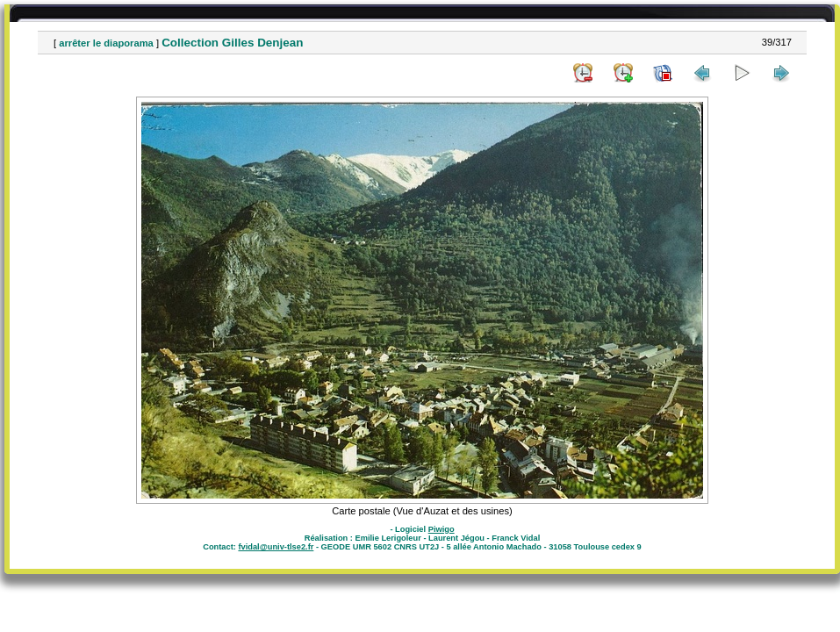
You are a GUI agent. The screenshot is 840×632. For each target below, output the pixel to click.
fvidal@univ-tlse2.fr (276, 547)
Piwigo (442, 529)
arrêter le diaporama (106, 43)
